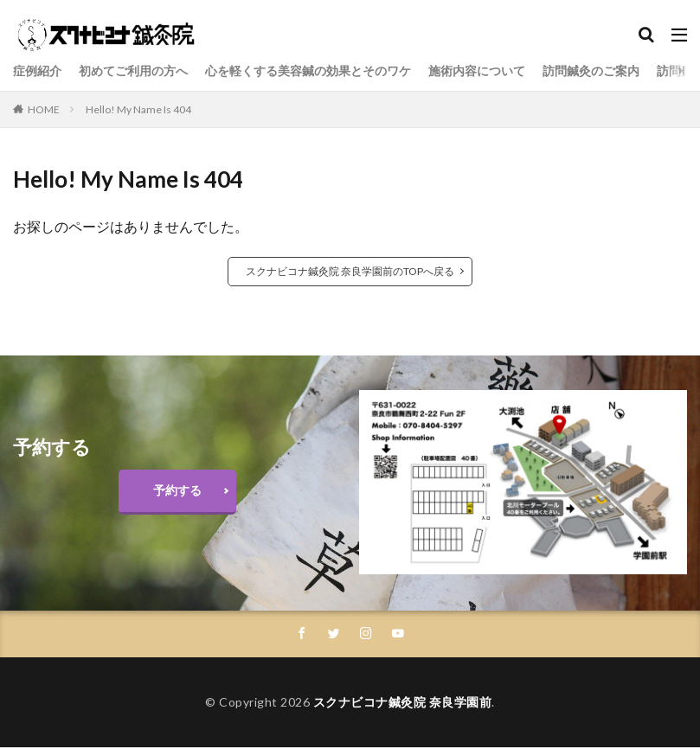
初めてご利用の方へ (133, 70)
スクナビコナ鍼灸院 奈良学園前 (403, 703)
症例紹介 (37, 70)
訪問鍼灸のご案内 (591, 70)
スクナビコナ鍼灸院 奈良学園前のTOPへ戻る (350, 271)
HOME (44, 109)
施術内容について (477, 70)
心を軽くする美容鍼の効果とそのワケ (308, 70)
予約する (177, 490)
